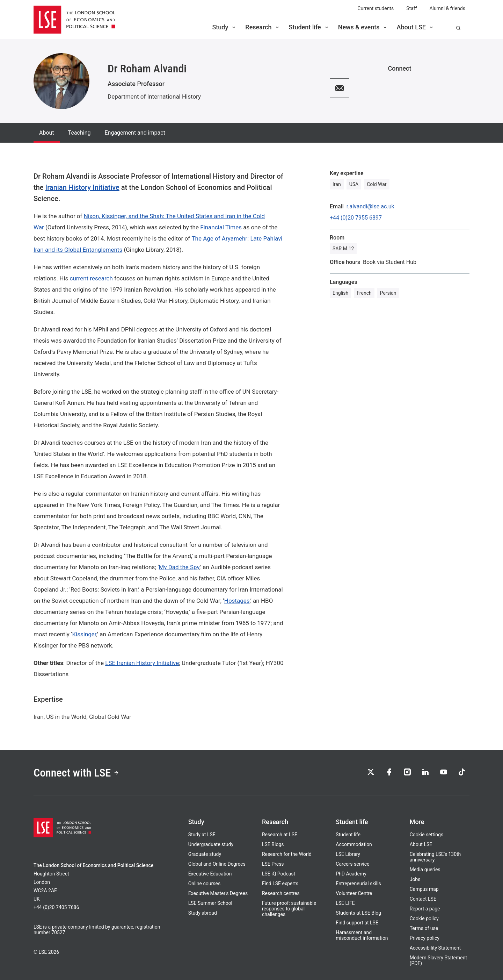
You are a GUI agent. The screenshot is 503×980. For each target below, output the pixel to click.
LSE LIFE (345, 903)
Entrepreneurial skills (358, 884)
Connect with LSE (76, 773)
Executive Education (210, 874)
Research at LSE (280, 835)
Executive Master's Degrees (218, 893)
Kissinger (84, 634)
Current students (376, 8)
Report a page (425, 909)
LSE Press (273, 864)
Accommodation (354, 844)
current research (91, 278)
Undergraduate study (211, 844)
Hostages (237, 601)
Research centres (281, 893)
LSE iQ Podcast (279, 874)
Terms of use (424, 928)
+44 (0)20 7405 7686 (56, 907)
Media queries (425, 870)
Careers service (352, 864)
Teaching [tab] (79, 133)
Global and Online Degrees (217, 864)
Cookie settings (427, 835)
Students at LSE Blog (358, 913)
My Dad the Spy (179, 567)
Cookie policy (424, 918)
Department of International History (154, 96)
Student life (309, 27)
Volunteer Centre (354, 893)
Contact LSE (423, 899)
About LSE (415, 27)
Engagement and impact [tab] (135, 133)
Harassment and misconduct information (362, 935)
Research (263, 27)
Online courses (204, 884)
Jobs (415, 879)
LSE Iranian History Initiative (142, 663)
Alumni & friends (447, 8)
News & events (363, 27)
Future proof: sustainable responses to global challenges (289, 909)
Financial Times (221, 227)
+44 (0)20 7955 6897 (356, 218)
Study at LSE (202, 835)
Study (224, 27)
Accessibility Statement (435, 948)
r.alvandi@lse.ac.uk (370, 207)
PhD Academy (351, 874)
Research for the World (287, 854)
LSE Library (348, 854)
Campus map (424, 889)
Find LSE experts (280, 884)
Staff (411, 8)
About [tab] (47, 133)
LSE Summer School (210, 903)
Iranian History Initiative (82, 187)
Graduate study (205, 854)
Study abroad (203, 913)
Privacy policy (425, 938)
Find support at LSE (357, 923)
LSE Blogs (273, 844)
